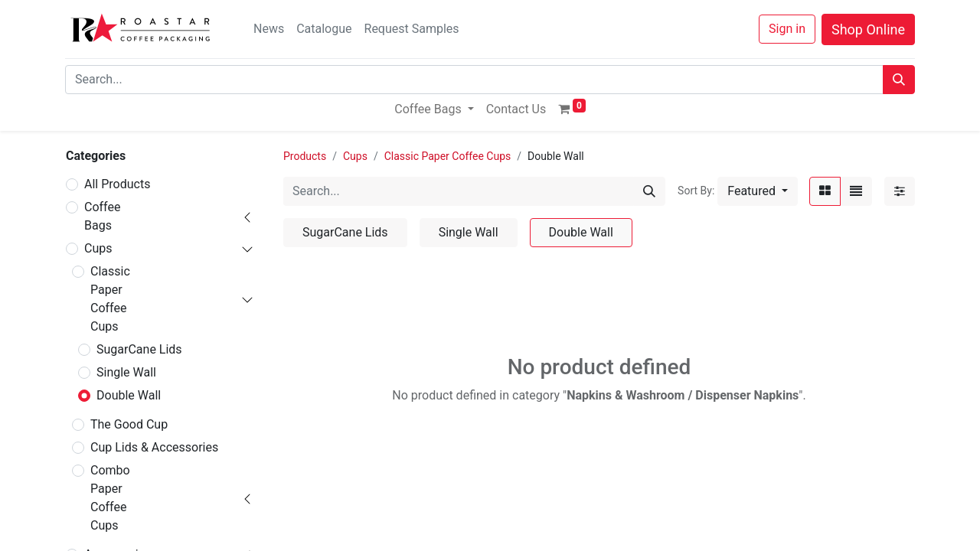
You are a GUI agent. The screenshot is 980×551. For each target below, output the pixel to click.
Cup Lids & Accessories (154, 447)
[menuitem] (516, 109)
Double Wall (129, 395)
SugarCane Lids (139, 349)
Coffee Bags (102, 216)
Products (305, 156)
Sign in (787, 29)
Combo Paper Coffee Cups (110, 498)
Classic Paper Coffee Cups (110, 299)
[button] (758, 191)
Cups (98, 248)
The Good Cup (129, 424)
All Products (117, 184)
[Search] (899, 80)
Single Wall (126, 372)
